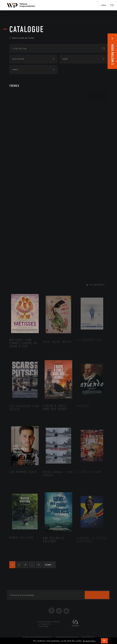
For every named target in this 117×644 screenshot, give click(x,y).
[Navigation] (105, 5)
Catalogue (27, 29)
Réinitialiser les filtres (22, 38)
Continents (18, 105)
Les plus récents (97, 285)
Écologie (17, 115)
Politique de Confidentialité (67, 637)
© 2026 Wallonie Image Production (38, 637)
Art (14, 96)
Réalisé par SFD (88, 637)
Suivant (49, 565)
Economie (17, 124)
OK (104, 641)
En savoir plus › (89, 641)
